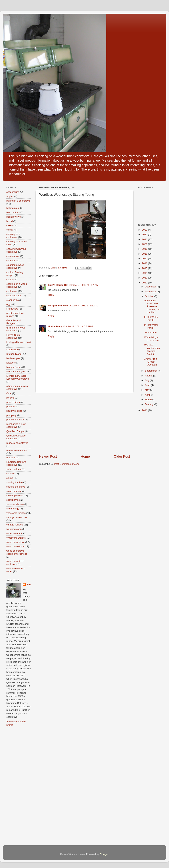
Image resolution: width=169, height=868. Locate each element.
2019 (145, 249)
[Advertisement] (84, 424)
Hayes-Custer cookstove (14, 336)
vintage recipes (15, 525)
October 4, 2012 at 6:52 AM (84, 306)
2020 (145, 244)
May (147, 390)
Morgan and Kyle (58, 306)
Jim (28, 584)
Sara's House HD (58, 285)
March (149, 400)
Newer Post (48, 456)
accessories (13, 192)
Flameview (12, 309)
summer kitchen (15, 504)
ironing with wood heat (19, 342)
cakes (10, 225)
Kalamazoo (13, 350)
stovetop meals (15, 495)
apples (10, 196)
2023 (145, 230)
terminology (13, 509)
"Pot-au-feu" (151, 333)
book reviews (14, 217)
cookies (11, 280)
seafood (11, 474)
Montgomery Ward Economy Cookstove (18, 377)
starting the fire (14, 482)
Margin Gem (13, 367)
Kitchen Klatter (14, 354)
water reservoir (14, 533)
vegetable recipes (16, 513)
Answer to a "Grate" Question (151, 362)
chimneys (12, 261)
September (151, 371)
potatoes (11, 406)
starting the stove (16, 487)
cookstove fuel (14, 296)
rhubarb (11, 458)
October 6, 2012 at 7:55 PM (78, 326)
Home (85, 456)
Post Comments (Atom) (67, 464)
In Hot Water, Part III (151, 319)
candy (10, 230)
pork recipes (13, 402)
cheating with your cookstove (16, 250)
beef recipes (13, 212)
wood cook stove (16, 542)
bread (10, 221)
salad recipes (14, 469)
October (150, 296)
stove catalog (14, 491)
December (151, 287)
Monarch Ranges (16, 371)
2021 (145, 239)
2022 (145, 234)
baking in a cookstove (18, 201)
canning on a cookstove (13, 236)
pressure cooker (15, 420)
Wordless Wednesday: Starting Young (152, 350)
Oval (9, 393)
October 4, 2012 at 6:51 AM (84, 285)
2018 (145, 254)
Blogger (104, 854)
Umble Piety (55, 326)
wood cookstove (15, 546)
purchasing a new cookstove (16, 425)
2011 (145, 410)
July (147, 380)
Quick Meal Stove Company (16, 437)
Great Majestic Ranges (14, 322)
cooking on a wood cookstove (17, 285)
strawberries (13, 500)
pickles (10, 398)
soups (10, 478)
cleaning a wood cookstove (15, 266)
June (148, 385)
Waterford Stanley (16, 538)
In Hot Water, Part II (151, 326)
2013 (145, 278)
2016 (145, 263)
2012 (145, 283)
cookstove (12, 291)
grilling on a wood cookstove (16, 329)
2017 (145, 259)
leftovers (11, 363)
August (149, 376)
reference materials (17, 450)
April (148, 395)
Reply (51, 295)
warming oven (14, 529)
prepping (11, 415)
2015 (145, 268)
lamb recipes (13, 358)
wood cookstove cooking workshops (17, 552)
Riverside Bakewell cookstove (17, 463)
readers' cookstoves (17, 443)
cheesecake (13, 256)
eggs (9, 304)
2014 (145, 273)
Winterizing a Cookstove (151, 339)
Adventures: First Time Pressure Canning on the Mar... (152, 306)
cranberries (13, 300)
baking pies (13, 208)
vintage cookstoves (17, 517)
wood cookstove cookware (15, 563)
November (151, 292)
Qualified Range (15, 431)
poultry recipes (14, 411)
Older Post (122, 456)
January (150, 404)
